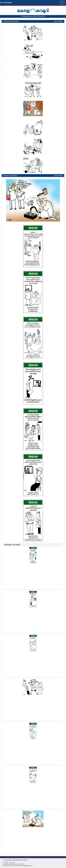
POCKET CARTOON (10, 176)
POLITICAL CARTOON (11, 21)
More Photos (58, 21)
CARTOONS (6, 3)
